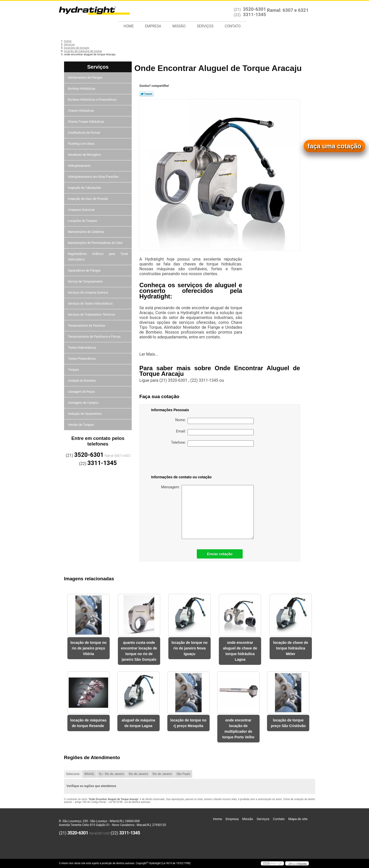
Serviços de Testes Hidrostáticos (91, 304)
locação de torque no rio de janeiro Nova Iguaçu (189, 648)
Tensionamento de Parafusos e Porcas (95, 337)
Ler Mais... (149, 354)
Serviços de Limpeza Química (88, 293)
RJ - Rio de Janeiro (112, 774)
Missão (179, 26)
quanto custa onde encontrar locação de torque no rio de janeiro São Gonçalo (139, 651)
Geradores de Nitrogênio (85, 155)
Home (129, 26)
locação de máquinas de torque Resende (88, 723)
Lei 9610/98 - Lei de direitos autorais (129, 802)
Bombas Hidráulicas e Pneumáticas (93, 100)
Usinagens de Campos (84, 403)
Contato (233, 26)
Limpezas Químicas (82, 210)
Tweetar (146, 94)
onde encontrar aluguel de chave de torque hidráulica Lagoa (240, 651)
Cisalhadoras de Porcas (84, 133)
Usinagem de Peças (82, 392)
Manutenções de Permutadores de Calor (96, 243)
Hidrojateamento (80, 166)
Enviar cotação (220, 554)
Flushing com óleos (82, 144)
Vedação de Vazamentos (85, 414)
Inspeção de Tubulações (85, 188)
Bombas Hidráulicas (82, 89)
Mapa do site (298, 819)
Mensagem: (207, 512)
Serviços (205, 26)
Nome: (214, 421)
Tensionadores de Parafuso (87, 326)
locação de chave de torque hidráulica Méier (291, 648)
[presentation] (184, 462)
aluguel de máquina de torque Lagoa (139, 723)
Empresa (153, 26)
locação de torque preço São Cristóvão (288, 723)
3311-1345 (254, 14)
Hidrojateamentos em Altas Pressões (94, 177)
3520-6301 (254, 9)
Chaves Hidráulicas (81, 111)
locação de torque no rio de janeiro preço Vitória (89, 648)
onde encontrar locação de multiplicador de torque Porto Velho (238, 729)
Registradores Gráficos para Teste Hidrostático (98, 257)
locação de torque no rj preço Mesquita (188, 723)
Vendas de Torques (81, 425)
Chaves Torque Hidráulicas (86, 122)
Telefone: (212, 443)
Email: (215, 432)
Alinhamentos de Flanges (86, 78)
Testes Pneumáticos (82, 359)
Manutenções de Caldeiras (86, 232)
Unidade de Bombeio (83, 381)
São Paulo (183, 774)
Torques (74, 370)
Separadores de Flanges (85, 271)
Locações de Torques (83, 221)
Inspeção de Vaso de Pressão (89, 199)
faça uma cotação (334, 146)
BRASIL (89, 774)
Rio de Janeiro (138, 774)
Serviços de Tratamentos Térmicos (92, 315)
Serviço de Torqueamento (86, 282)
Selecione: (73, 774)
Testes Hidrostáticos (82, 348)
